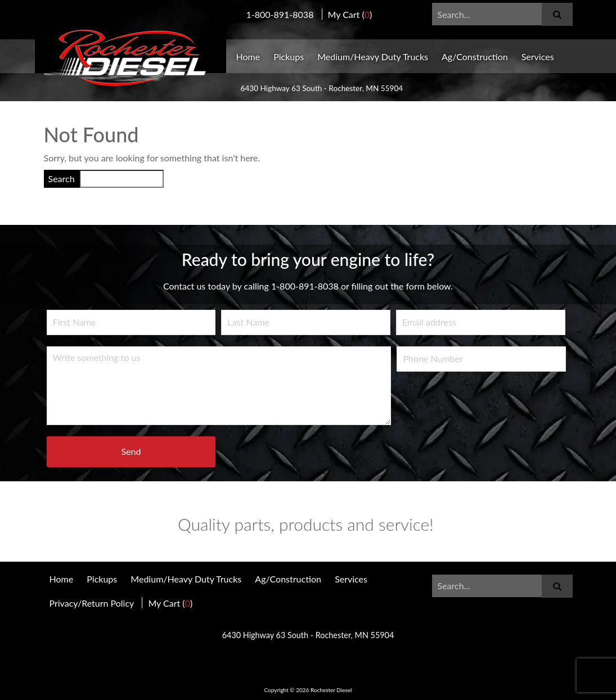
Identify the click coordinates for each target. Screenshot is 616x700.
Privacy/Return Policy (92, 603)
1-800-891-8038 (280, 14)
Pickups (289, 57)
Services (538, 57)
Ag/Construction (475, 57)
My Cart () (350, 14)
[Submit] (557, 14)
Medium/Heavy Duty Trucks (373, 57)
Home (248, 57)
